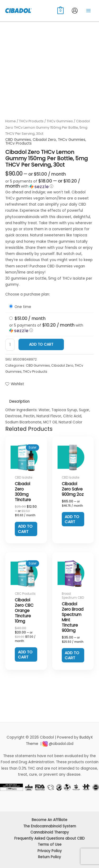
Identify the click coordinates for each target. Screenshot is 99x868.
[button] (49, 184)
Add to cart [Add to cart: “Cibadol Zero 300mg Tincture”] (25, 529)
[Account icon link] (75, 11)
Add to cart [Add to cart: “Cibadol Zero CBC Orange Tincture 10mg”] (25, 655)
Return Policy (49, 857)
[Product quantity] (10, 345)
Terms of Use (50, 845)
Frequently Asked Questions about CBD (49, 838)
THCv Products (31, 121)
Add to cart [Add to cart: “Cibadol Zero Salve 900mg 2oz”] (72, 519)
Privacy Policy (50, 851)
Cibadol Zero (44, 140)
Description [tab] (19, 402)
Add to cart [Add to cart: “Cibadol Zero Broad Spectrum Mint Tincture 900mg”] (72, 655)
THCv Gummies (60, 121)
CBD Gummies (18, 140)
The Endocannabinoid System (50, 826)
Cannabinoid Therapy (50, 832)
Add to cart (41, 344)
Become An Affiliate (49, 820)
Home (11, 121)
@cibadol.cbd (61, 744)
